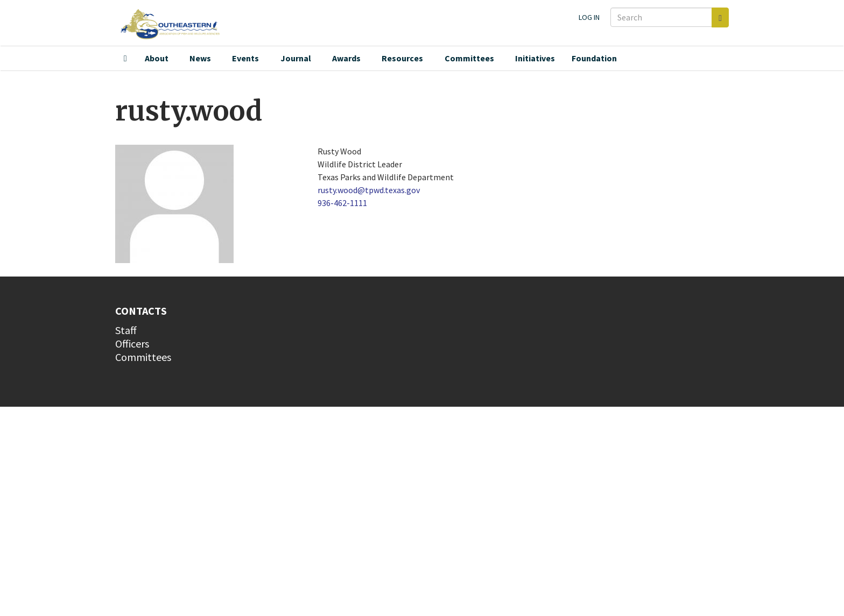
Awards (346, 58)
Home (125, 59)
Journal (296, 58)
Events (245, 58)
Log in (589, 17)
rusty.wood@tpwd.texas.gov (369, 190)
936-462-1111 (342, 203)
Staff (126, 330)
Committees (469, 58)
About (157, 58)
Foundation (594, 58)
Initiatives (535, 58)
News (200, 58)
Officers (132, 344)
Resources (402, 58)
